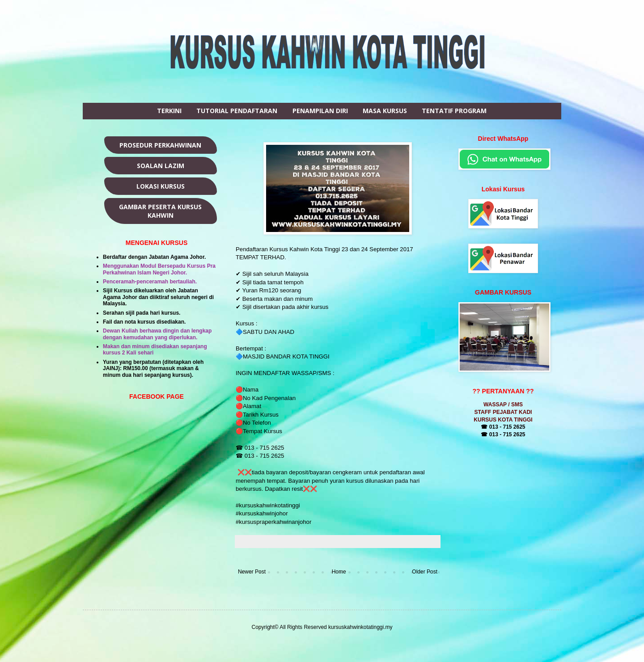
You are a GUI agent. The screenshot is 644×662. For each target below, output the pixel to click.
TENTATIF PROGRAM (454, 111)
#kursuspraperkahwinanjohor (273, 522)
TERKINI (169, 111)
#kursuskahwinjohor (263, 513)
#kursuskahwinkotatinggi (269, 505)
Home (339, 572)
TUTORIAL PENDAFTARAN (237, 111)
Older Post (425, 572)
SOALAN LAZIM (161, 166)
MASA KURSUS (385, 111)
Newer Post (252, 572)
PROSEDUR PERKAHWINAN (160, 145)
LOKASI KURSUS (161, 186)
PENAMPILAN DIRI (320, 111)
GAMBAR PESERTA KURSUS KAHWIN (160, 211)
